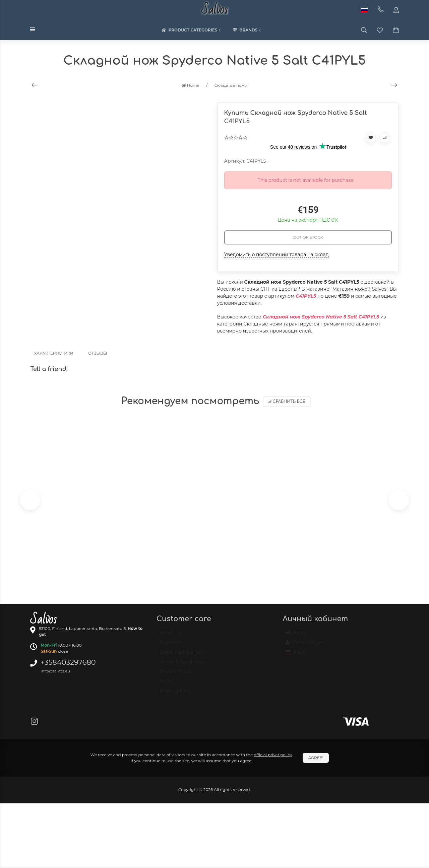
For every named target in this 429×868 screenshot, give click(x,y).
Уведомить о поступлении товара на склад (277, 255)
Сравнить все (287, 402)
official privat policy (273, 755)
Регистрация (305, 645)
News (166, 684)
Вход (295, 636)
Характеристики (54, 353)
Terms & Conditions (182, 665)
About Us (171, 636)
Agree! (316, 758)
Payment (171, 645)
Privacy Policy (176, 674)
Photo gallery (175, 694)
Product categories (192, 30)
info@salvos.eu (55, 671)
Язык (296, 655)
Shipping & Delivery (183, 655)
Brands (247, 30)
